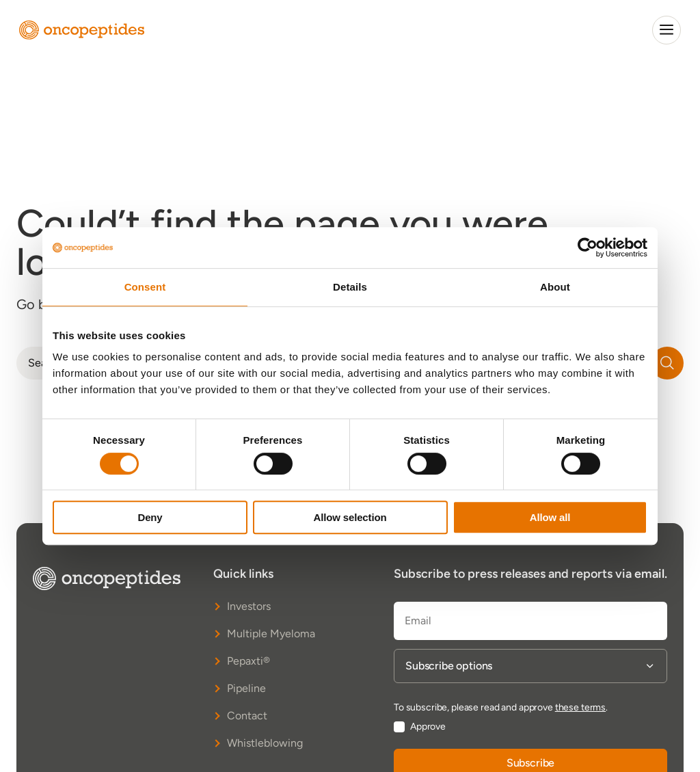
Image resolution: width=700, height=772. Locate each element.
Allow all (550, 517)
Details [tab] (350, 287)
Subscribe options (449, 666)
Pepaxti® (248, 661)
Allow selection (350, 517)
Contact (247, 716)
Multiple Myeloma (271, 634)
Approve (428, 727)
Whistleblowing (265, 743)
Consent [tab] (145, 287)
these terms (580, 707)
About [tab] (555, 287)
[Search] (667, 363)
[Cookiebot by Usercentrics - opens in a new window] (588, 248)
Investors (249, 606)
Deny (150, 517)
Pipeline (246, 688)
